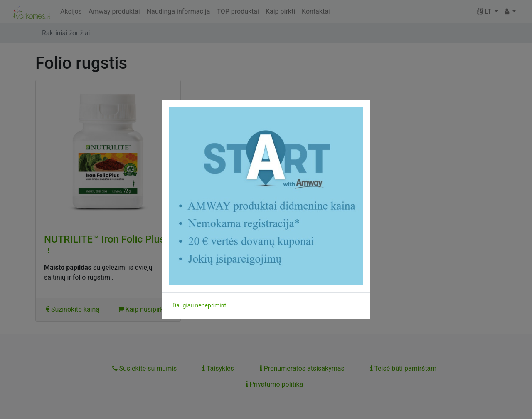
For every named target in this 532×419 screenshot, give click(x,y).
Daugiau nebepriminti (200, 305)
